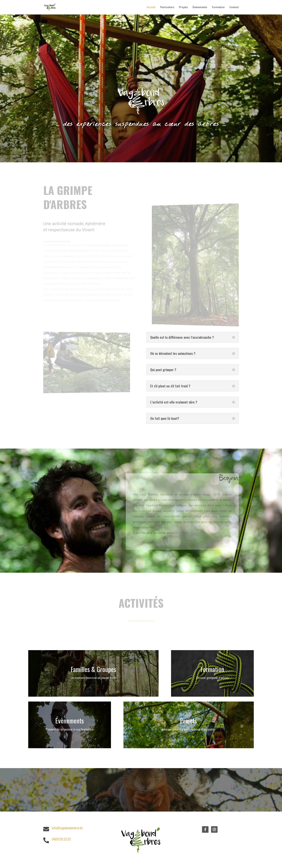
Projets (183, 7)
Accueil (151, 7)
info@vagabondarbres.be (67, 828)
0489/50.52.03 (61, 839)
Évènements (200, 7)
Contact (234, 7)
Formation (218, 7)
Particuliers (167, 7)
